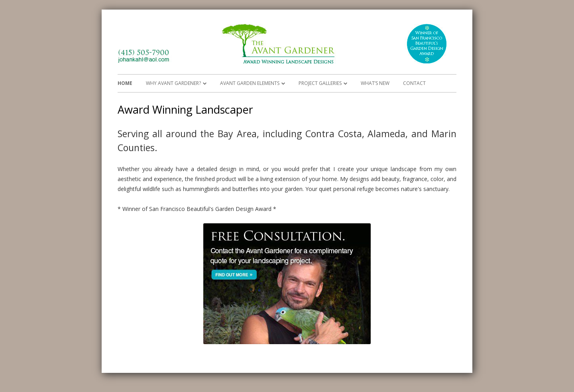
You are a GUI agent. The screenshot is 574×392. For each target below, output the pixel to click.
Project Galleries (320, 83)
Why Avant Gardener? (173, 83)
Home (125, 83)
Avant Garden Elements (250, 83)
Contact (414, 83)
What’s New (375, 83)
